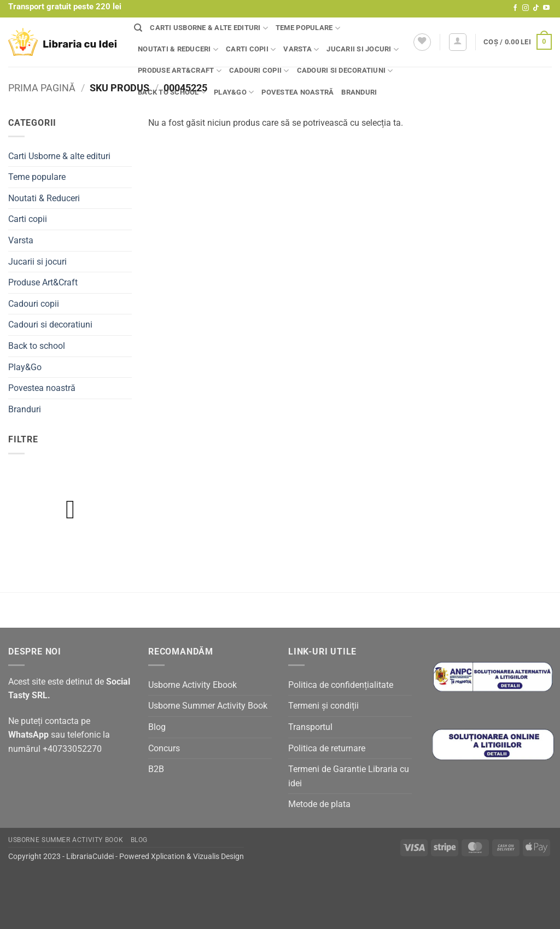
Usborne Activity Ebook (192, 685)
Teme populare (308, 28)
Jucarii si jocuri (363, 49)
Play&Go (234, 92)
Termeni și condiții (323, 706)
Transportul (310, 727)
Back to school (172, 92)
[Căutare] (138, 28)
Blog (157, 727)
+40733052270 (72, 749)
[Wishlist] (422, 42)
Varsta (301, 49)
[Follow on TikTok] (536, 8)
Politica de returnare (327, 748)
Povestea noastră (297, 92)
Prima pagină (42, 88)
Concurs (164, 748)
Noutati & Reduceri (178, 49)
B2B (156, 769)
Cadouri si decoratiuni (345, 71)
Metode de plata (319, 804)
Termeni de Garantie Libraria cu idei (349, 776)
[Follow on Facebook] (515, 8)
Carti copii (251, 49)
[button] (458, 42)
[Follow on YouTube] (546, 8)
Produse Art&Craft (180, 71)
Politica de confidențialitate (341, 685)
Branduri (359, 92)
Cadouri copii (259, 71)
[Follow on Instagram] (526, 8)
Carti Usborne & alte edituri (209, 28)
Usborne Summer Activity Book (208, 706)
